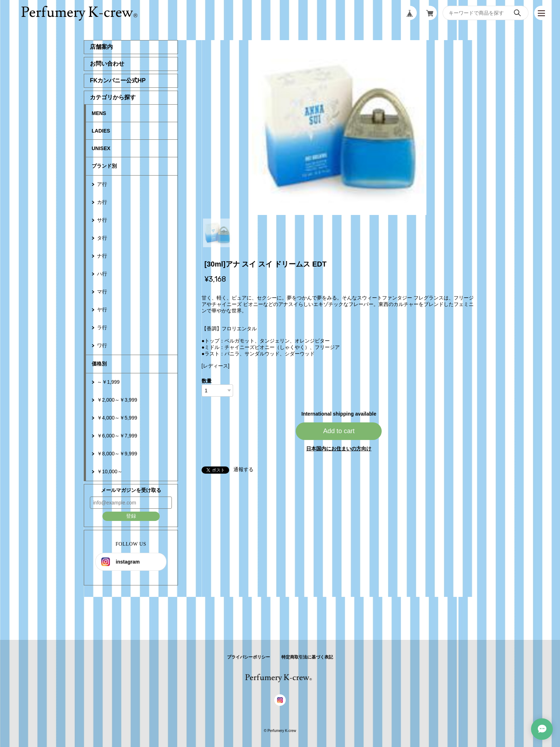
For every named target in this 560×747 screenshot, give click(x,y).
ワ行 (102, 345)
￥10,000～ (110, 471)
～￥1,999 (108, 382)
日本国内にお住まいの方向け (339, 449)
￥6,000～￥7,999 (117, 436)
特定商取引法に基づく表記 (307, 657)
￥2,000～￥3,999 (117, 400)
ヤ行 (102, 310)
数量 (207, 381)
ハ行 (102, 274)
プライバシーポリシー (248, 657)
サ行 (102, 220)
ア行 (102, 184)
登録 (131, 516)
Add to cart (339, 431)
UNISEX (101, 148)
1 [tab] (217, 233)
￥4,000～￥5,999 (117, 418)
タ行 (102, 238)
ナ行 (102, 256)
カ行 (102, 202)
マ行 (102, 292)
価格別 (99, 364)
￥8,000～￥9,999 (117, 454)
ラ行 (102, 327)
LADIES (101, 131)
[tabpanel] (339, 128)
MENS (99, 113)
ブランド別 (104, 166)
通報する (243, 469)
